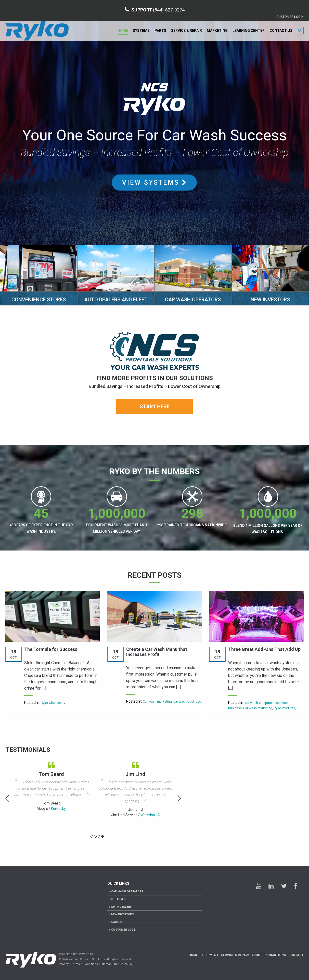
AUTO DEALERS (121, 907)
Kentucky (58, 809)
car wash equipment (260, 703)
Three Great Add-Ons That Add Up (264, 649)
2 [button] (95, 836)
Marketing (217, 31)
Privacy (64, 964)
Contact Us (281, 31)
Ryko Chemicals (53, 703)
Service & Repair (186, 31)
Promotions (275, 955)
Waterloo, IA (150, 815)
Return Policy (123, 964)
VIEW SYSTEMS (154, 183)
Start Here (155, 407)
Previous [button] (7, 798)
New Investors (123, 914)
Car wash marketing (157, 701)
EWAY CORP (85, 954)
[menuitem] (123, 31)
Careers (117, 922)
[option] (51, 785)
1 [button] (92, 836)
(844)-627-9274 (169, 10)
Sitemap (106, 964)
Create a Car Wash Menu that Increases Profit (157, 652)
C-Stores (118, 899)
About (257, 955)
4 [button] (102, 836)
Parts (160, 31)
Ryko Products (285, 708)
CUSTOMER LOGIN (290, 17)
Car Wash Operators (127, 891)
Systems (141, 31)
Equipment (209, 955)
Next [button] (179, 798)
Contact (296, 955)
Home (123, 31)
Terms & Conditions (85, 964)
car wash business (187, 701)
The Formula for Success (51, 649)
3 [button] (99, 836)
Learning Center (249, 31)
